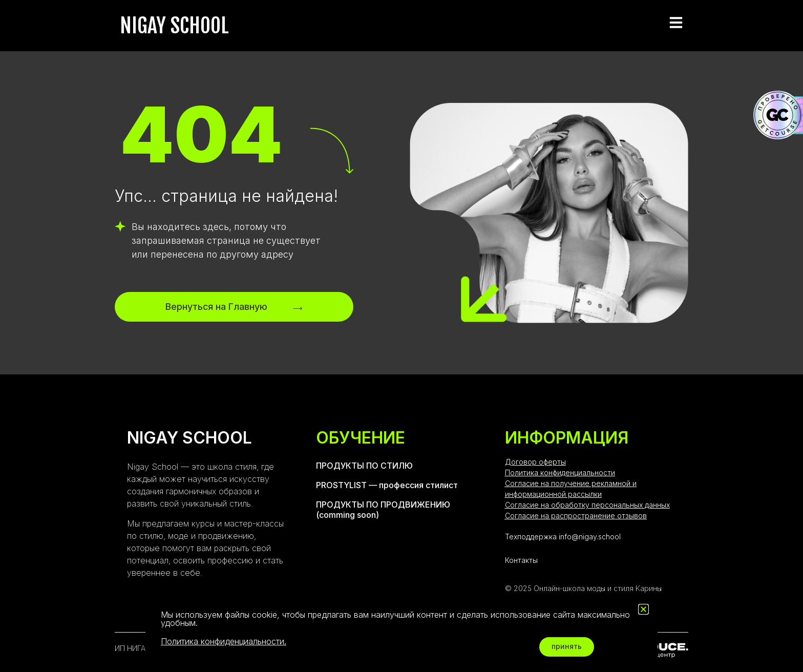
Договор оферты (535, 462)
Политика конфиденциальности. (224, 641)
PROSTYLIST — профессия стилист (387, 485)
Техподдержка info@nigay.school (563, 537)
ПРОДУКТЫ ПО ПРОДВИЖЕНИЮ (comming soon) (383, 510)
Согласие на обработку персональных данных (587, 505)
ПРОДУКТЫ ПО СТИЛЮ (364, 466)
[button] (643, 609)
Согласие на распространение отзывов (576, 516)
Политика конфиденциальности (560, 472)
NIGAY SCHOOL (174, 26)
